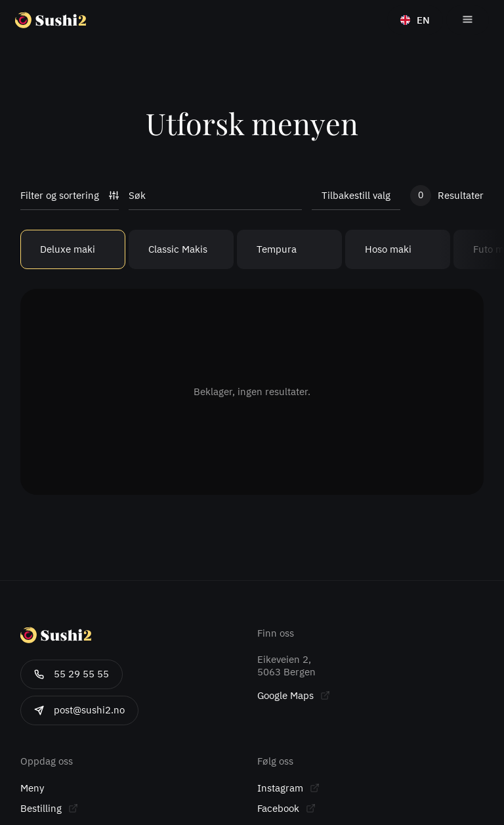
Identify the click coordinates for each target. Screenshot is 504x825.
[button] (468, 20)
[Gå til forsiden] (75, 20)
